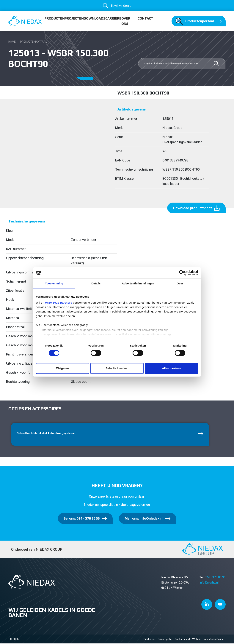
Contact (145, 18)
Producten (55, 18)
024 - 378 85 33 (215, 578)
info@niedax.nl (209, 583)
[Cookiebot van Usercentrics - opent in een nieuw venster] (182, 273)
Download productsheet (193, 208)
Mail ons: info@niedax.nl (144, 519)
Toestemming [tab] (54, 283)
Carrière (113, 18)
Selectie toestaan (117, 368)
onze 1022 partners (59, 303)
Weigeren (62, 368)
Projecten (74, 18)
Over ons (126, 21)
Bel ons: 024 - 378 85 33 (82, 519)
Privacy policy (165, 640)
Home (12, 42)
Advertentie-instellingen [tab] (138, 283)
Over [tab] (180, 283)
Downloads (95, 18)
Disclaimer (150, 640)
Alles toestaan (172, 368)
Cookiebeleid (182, 640)
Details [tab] (96, 283)
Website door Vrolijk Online (208, 640)
